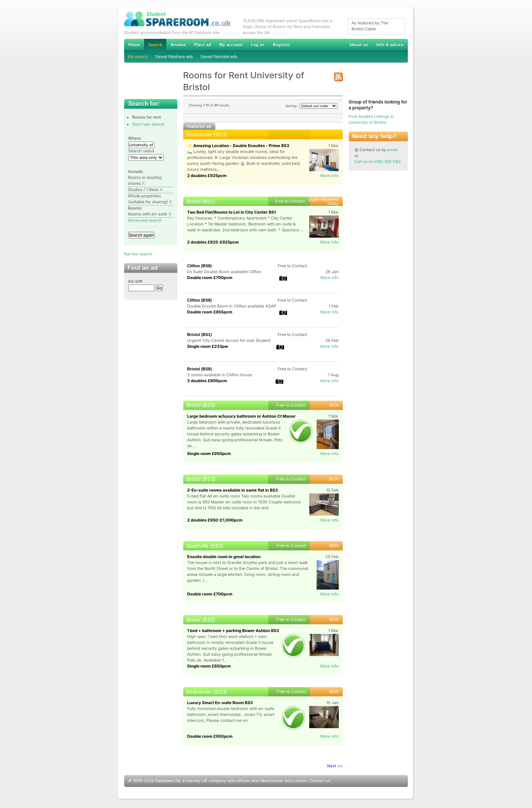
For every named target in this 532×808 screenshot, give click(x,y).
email (392, 150)
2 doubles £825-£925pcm (213, 242)
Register (281, 45)
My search (138, 57)
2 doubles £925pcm (207, 176)
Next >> (335, 766)
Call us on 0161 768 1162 (378, 162)
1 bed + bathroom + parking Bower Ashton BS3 (233, 631)
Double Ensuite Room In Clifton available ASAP (232, 306)
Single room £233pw (208, 346)
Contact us (320, 781)
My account (231, 45)
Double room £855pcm (210, 312)
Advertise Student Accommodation (202, 45)
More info (330, 176)
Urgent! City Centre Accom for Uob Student (229, 340)
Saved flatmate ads (219, 57)
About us (358, 45)
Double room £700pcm (210, 278)
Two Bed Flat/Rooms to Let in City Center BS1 (232, 212)
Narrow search (138, 254)
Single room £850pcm (209, 666)
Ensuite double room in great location (224, 557)
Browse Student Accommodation (178, 45)
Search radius (141, 151)
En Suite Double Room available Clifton (224, 272)
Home (134, 45)
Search (155, 45)
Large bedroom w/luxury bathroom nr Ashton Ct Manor (242, 416)
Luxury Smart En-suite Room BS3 (220, 703)
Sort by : (311, 106)
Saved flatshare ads (174, 57)
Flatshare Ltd (168, 781)
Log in (257, 45)
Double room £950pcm (210, 736)
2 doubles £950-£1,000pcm (215, 520)
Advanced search (145, 220)
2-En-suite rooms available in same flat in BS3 (233, 490)
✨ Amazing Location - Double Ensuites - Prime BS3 (238, 146)
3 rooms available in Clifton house (220, 375)
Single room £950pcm (209, 454)
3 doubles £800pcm (207, 381)
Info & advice (390, 45)
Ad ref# (135, 281)
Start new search (149, 124)
